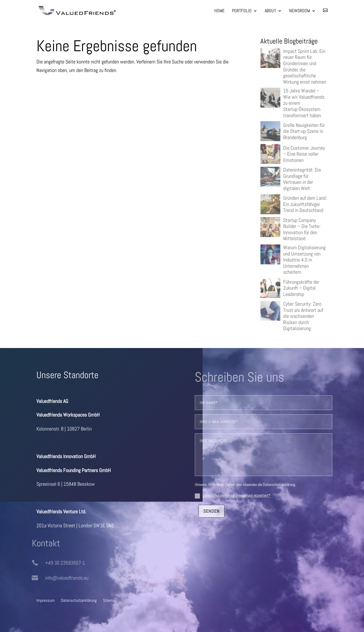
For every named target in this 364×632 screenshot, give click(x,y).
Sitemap (110, 600)
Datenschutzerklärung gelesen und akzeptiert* (245, 495)
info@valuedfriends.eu (58, 578)
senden (220, 511)
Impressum (46, 600)
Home (219, 11)
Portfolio (242, 11)
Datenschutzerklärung (79, 600)
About (270, 11)
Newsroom (300, 11)
